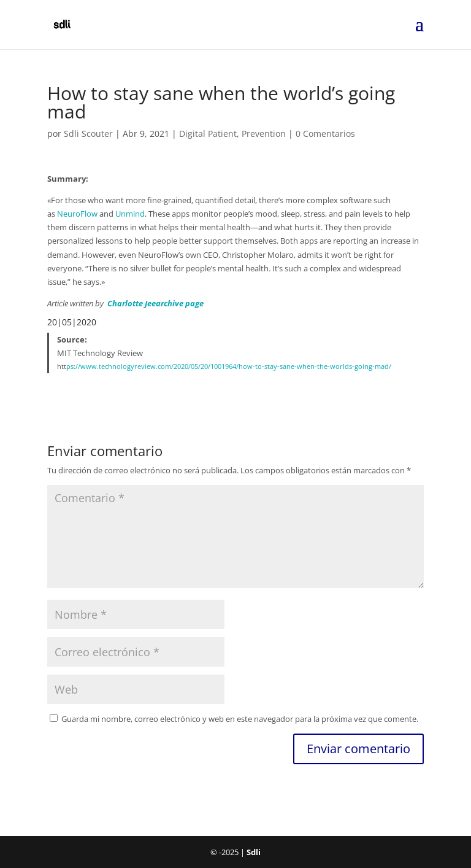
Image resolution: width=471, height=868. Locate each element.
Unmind (130, 214)
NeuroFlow (77, 214)
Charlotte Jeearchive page (155, 303)
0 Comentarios (325, 134)
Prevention (264, 134)
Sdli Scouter (88, 134)
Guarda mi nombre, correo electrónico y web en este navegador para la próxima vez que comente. (240, 719)
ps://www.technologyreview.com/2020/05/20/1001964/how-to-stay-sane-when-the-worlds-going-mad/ (229, 366)
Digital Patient (208, 134)
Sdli (254, 852)
